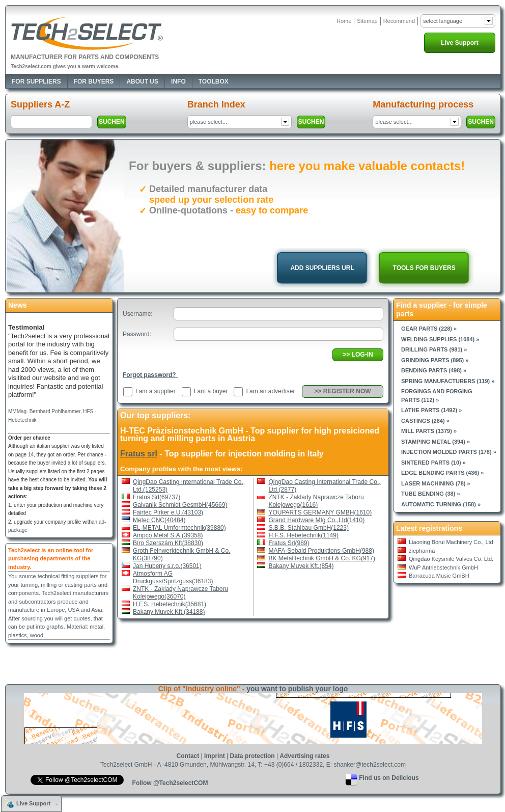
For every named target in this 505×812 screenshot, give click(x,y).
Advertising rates (304, 756)
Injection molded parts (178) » (449, 452)
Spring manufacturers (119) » (448, 381)
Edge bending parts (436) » (442, 473)
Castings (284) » (425, 421)
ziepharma (422, 551)
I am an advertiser (270, 391)
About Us (142, 82)
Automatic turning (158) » (441, 504)
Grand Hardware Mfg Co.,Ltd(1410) (317, 520)
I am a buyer (211, 391)
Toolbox (214, 82)
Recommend (399, 21)
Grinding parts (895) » (435, 360)
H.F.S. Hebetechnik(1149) (304, 535)
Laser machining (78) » (436, 483)
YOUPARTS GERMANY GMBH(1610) (320, 512)
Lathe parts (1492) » (431, 410)
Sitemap (367, 21)
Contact (188, 756)
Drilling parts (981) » (434, 349)
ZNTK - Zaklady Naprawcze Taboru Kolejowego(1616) (316, 501)
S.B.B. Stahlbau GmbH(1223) (309, 528)
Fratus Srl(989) (289, 543)
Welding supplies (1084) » (440, 339)
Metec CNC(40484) (159, 520)
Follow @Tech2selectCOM (170, 783)
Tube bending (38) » (431, 494)
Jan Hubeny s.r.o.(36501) (167, 566)
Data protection (252, 756)
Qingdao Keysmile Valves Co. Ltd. (451, 559)
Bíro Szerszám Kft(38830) (168, 543)
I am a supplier (156, 391)
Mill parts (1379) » (429, 431)
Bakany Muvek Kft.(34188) (169, 612)
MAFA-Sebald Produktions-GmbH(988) (321, 551)
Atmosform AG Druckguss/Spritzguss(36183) (173, 577)
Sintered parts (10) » (433, 463)
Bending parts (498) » (434, 370)
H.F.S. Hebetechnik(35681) (170, 604)
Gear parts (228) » (429, 329)
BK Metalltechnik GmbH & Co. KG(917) (322, 558)
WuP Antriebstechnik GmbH (443, 567)
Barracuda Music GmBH (439, 576)
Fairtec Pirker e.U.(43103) (168, 512)
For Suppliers (36, 82)
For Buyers (94, 82)
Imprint (215, 756)
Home (344, 21)
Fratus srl (139, 454)
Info (178, 82)
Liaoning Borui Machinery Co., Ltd (451, 542)
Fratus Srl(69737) (157, 497)
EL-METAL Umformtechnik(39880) (179, 528)
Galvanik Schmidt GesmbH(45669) (180, 505)
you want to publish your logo (297, 689)
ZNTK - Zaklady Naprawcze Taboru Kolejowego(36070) (180, 593)
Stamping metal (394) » (436, 442)
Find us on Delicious (389, 778)
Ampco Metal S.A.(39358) (168, 535)
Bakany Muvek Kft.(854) (301, 566)
